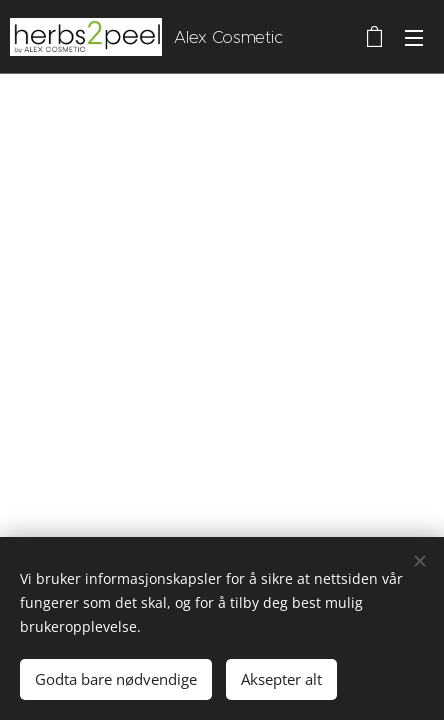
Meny (414, 38)
